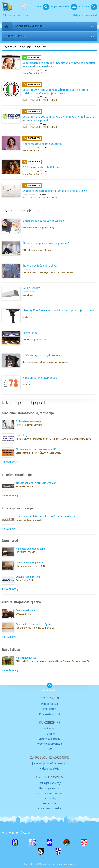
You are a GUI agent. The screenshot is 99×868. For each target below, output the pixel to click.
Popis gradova (49, 704)
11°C (27, 7)
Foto (50, 749)
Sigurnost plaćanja (49, 739)
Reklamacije (49, 803)
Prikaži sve (9, 462)
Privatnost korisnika (49, 808)
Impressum (49, 709)
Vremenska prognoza (50, 744)
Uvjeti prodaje (49, 798)
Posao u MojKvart (50, 714)
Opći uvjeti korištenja (49, 783)
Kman (22, 36)
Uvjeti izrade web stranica (49, 793)
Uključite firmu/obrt (85, 15)
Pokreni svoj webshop (16, 15)
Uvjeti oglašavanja (50, 788)
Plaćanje (50, 734)
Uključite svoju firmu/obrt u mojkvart (50, 763)
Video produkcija (50, 769)
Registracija (50, 729)
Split (9, 36)
